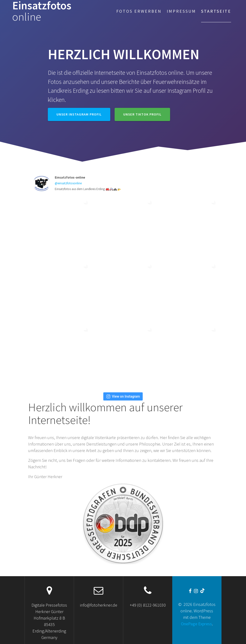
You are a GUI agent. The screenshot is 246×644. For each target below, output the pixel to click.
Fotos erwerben (139, 11)
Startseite (216, 11)
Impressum (181, 11)
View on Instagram (123, 396)
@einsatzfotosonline (68, 183)
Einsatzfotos (42, 11)
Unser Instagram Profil (79, 114)
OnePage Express (196, 624)
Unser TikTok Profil (142, 114)
